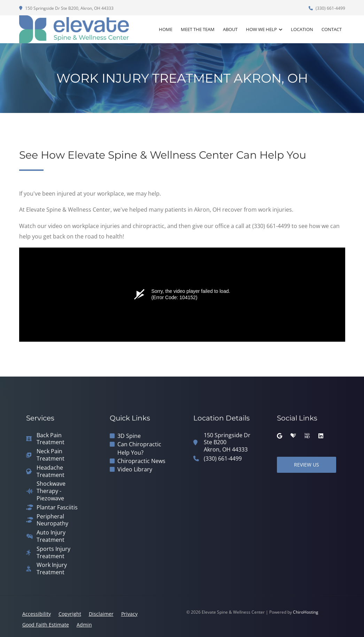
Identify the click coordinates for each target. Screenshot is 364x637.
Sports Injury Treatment (53, 553)
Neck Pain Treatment (51, 455)
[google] (280, 436)
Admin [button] (84, 625)
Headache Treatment (51, 471)
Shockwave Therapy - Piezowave (51, 491)
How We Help (261, 29)
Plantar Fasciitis (57, 507)
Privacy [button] (129, 614)
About (230, 29)
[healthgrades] (293, 436)
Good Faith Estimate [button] (46, 625)
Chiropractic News (141, 461)
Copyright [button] (70, 614)
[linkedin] (321, 436)
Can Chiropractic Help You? (139, 448)
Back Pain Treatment (51, 439)
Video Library (135, 469)
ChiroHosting (306, 612)
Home (166, 29)
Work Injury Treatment (52, 569)
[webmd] (307, 436)
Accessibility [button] (37, 614)
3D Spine (129, 436)
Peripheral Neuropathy (52, 520)
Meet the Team (198, 29)
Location (302, 29)
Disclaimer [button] (101, 614)
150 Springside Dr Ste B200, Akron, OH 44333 (66, 8)
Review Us (307, 465)
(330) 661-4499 (327, 8)
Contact (332, 29)
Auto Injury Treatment (51, 536)
